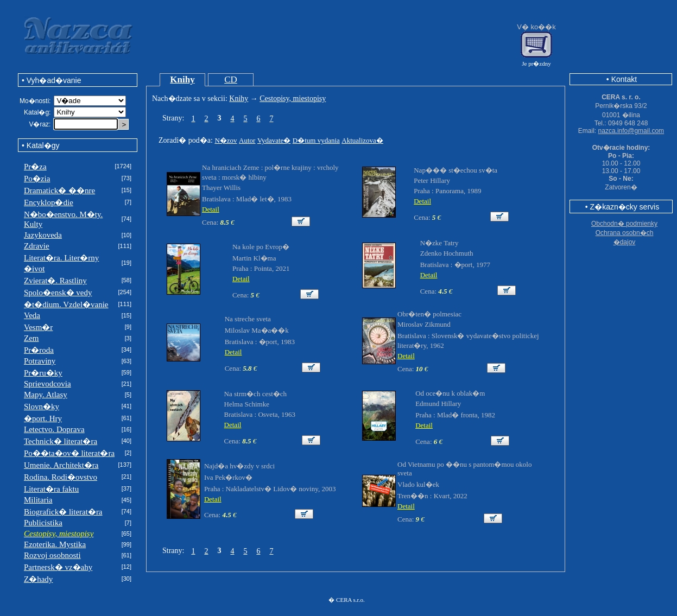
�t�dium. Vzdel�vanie (66, 304)
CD (231, 80)
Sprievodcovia (48, 384)
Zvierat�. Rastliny (55, 281)
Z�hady (38, 579)
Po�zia (37, 179)
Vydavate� (274, 140)
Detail (211, 209)
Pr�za (35, 167)
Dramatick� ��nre (59, 190)
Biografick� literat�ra (63, 512)
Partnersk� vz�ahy (58, 567)
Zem (31, 338)
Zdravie (37, 246)
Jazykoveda (43, 235)
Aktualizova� (362, 140)
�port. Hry (43, 418)
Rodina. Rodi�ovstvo (61, 477)
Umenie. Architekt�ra (61, 465)
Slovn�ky (42, 407)
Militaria (38, 500)
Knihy (182, 80)
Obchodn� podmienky (624, 224)
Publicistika (43, 523)
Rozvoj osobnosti (52, 555)
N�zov (226, 140)
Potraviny (40, 361)
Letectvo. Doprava (54, 429)
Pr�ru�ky (43, 373)
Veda (32, 315)
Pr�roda (39, 350)
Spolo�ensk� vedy (58, 293)
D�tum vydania (316, 140)
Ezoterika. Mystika (55, 544)
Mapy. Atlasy (46, 395)
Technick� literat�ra (61, 441)
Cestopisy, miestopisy (293, 99)
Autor (247, 140)
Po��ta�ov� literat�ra (69, 453)
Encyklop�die (49, 202)
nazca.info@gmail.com (631, 131)
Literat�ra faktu (51, 489)
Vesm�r (38, 327)
